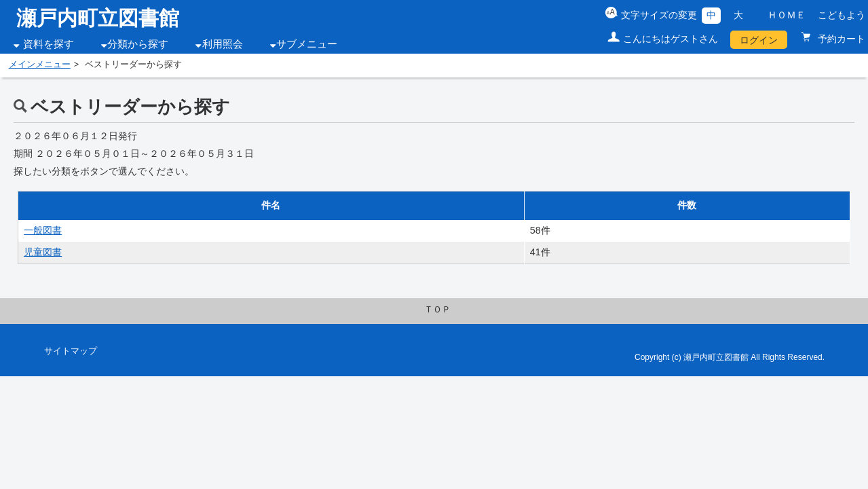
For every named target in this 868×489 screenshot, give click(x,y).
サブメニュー (307, 44)
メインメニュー (40, 65)
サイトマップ (71, 351)
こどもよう (842, 15)
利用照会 (223, 44)
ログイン (759, 40)
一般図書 (43, 230)
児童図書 (43, 252)
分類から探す (138, 44)
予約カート (840, 39)
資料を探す (49, 44)
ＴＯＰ (437, 310)
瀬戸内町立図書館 (98, 18)
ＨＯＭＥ (787, 15)
